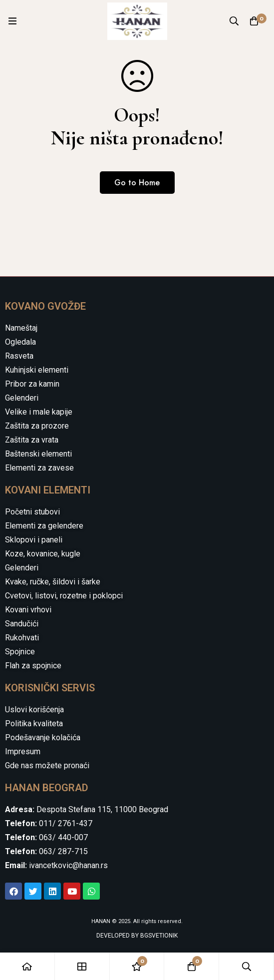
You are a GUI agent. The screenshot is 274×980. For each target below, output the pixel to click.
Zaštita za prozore (37, 426)
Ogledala (20, 342)
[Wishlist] (137, 966)
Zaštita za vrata (32, 440)
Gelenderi (22, 398)
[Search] (234, 21)
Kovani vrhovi (28, 610)
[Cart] (254, 21)
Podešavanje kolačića (43, 737)
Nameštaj (21, 328)
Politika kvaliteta (34, 724)
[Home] (27, 966)
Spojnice (20, 652)
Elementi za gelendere (44, 526)
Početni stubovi (32, 512)
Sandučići (22, 624)
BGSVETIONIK (158, 936)
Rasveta (19, 356)
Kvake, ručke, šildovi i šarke (53, 582)
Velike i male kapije (39, 412)
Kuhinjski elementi (37, 370)
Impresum (23, 751)
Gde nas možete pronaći (47, 765)
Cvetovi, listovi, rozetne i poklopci (64, 596)
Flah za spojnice (33, 666)
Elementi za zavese (39, 468)
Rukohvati (22, 638)
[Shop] (82, 966)
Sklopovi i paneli (34, 540)
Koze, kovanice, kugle (43, 554)
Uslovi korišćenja (34, 710)
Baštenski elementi (38, 454)
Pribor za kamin (32, 384)
